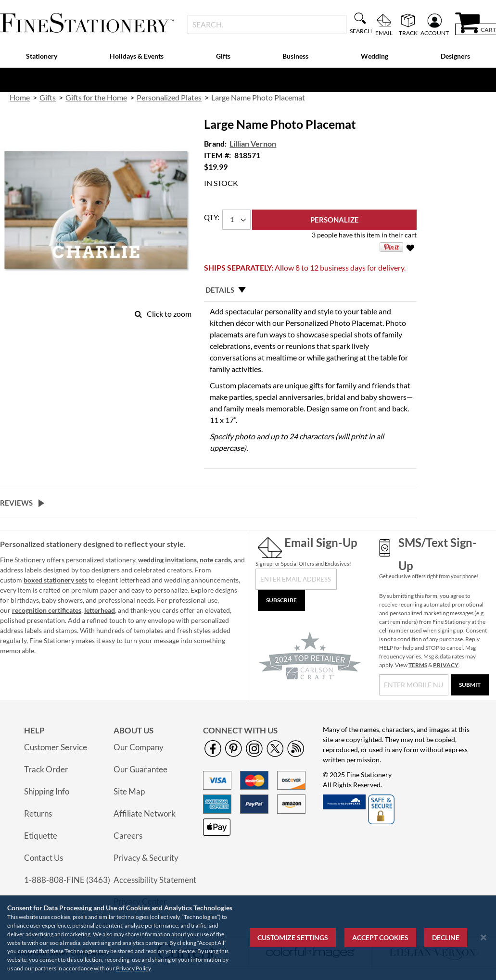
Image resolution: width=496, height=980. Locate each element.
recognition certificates (47, 610)
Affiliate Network (145, 813)
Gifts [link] (48, 97)
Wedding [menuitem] (375, 56)
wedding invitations (167, 560)
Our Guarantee (140, 769)
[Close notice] (483, 937)
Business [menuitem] (295, 56)
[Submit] (470, 685)
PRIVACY (446, 665)
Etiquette (41, 836)
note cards (215, 560)
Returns (38, 813)
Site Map (129, 791)
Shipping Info (47, 791)
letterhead (100, 610)
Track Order (46, 769)
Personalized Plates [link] (169, 97)
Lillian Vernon (253, 143)
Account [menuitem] (435, 33)
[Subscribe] (281, 600)
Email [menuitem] (384, 33)
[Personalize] (334, 220)
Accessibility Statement (155, 880)
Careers (128, 836)
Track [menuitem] (408, 33)
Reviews (16, 503)
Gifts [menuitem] (223, 56)
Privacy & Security (146, 858)
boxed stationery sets (55, 580)
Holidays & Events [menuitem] (137, 56)
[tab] (310, 290)
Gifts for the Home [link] (96, 97)
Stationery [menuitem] (42, 56)
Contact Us (44, 858)
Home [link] (20, 97)
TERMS (418, 665)
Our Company (139, 747)
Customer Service (56, 747)
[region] (248, 938)
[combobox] (267, 25)
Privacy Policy (133, 968)
